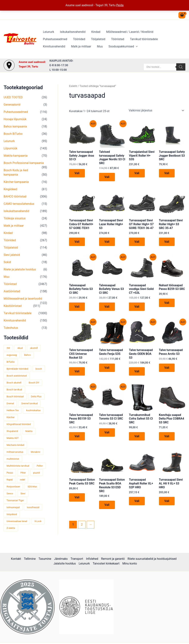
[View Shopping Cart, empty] (182, 15)
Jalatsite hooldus (65, 563)
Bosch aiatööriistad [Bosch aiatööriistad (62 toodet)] (17, 376)
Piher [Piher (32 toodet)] (23, 473)
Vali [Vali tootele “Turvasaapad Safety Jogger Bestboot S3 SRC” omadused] (167, 173)
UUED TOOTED (13, 97)
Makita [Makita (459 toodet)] (29, 431)
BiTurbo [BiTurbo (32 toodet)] (11, 362)
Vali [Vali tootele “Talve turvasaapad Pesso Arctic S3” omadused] (167, 368)
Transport (77, 559)
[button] (136, 46)
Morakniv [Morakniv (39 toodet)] (36, 452)
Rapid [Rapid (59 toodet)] (9, 480)
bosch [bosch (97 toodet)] (39, 369)
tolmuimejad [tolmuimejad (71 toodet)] (13, 507)
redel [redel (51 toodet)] (22, 480)
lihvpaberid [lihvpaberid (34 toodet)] (12, 431)
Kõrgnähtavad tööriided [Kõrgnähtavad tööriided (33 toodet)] (19, 424)
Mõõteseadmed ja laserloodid (23, 299)
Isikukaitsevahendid (73, 32)
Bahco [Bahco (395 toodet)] (27, 355)
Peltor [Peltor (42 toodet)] (40, 466)
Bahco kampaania (15, 126)
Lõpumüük (10, 148)
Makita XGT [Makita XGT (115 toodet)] (13, 438)
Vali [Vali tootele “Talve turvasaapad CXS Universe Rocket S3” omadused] (77, 371)
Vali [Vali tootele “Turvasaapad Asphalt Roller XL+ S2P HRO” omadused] (137, 501)
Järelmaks (61, 559)
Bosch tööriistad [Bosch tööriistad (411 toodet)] (15, 396)
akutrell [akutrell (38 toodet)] (34, 348)
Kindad (96, 32)
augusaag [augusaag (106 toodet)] (12, 355)
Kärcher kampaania (16, 182)
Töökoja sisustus (15, 218)
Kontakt (16, 559)
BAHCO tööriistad (15, 196)
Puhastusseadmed (55, 39)
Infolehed (92, 559)
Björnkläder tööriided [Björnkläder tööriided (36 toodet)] (17, 369)
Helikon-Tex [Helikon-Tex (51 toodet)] (13, 410)
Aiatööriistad (12, 291)
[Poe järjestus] (156, 110)
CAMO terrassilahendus (19, 204)
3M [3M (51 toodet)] (8, 348)
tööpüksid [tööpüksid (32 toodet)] (12, 514)
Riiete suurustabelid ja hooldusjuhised (152, 559)
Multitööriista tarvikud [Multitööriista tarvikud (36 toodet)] (18, 466)
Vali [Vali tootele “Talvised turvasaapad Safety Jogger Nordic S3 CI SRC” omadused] (107, 177)
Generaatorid (12, 105)
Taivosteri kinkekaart (106, 563)
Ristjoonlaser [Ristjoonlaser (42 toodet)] (13, 487)
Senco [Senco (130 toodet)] (10, 493)
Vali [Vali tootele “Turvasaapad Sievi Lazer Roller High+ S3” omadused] (107, 242)
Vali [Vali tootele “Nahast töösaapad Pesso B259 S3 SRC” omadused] (167, 303)
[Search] (181, 67)
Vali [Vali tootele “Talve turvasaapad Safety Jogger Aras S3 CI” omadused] (77, 173)
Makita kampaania (16, 156)
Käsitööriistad (13, 306)
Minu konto (130, 563)
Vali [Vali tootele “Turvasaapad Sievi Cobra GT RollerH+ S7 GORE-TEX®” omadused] (77, 242)
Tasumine (45, 559)
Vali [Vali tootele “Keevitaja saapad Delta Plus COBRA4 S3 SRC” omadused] (167, 436)
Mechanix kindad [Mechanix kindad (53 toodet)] (15, 445)
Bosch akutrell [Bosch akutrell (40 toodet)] (14, 383)
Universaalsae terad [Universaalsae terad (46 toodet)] (17, 521)
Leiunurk (49, 32)
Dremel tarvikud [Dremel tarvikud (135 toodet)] (30, 403)
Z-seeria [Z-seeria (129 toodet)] (11, 528)
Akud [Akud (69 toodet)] (20, 348)
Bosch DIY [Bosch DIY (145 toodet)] (34, 383)
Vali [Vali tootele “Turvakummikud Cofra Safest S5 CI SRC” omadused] (137, 436)
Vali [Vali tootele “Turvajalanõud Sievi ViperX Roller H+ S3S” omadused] (137, 173)
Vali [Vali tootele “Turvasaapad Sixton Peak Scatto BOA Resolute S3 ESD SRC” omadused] (107, 505)
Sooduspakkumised (123, 46)
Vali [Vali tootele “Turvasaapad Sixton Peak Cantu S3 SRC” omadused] (77, 497)
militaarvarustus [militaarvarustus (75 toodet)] (15, 452)
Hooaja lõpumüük (15, 119)
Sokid (7, 262)
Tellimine (30, 559)
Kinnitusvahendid (54, 46)
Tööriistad (118, 39)
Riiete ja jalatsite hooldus (20, 269)
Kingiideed (10, 189)
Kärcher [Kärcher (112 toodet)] (11, 417)
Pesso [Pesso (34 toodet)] (10, 473)
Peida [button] (120, 5)
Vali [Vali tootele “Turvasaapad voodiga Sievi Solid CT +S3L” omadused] (137, 307)
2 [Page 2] (82, 524)
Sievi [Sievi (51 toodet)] (23, 493)
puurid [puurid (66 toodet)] (36, 473)
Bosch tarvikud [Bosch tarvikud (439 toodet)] (14, 390)
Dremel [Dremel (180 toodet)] (10, 403)
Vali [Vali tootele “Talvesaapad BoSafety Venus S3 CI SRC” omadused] (107, 307)
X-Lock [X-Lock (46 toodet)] (38, 521)
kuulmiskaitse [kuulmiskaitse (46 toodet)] (33, 410)
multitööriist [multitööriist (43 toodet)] (13, 459)
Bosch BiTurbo (13, 134)
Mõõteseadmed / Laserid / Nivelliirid (130, 32)
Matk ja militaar (81, 46)
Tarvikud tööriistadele (144, 39)
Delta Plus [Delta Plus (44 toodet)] (36, 396)
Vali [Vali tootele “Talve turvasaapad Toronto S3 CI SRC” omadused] (107, 432)
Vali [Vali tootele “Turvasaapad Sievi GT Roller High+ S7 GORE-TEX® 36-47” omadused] (137, 242)
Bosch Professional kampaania (24, 163)
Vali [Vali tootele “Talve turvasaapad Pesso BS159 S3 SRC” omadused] (77, 436)
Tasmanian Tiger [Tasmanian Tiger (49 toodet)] (15, 500)
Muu (100, 46)
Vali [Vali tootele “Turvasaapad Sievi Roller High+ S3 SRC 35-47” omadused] (167, 242)
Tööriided (79, 39)
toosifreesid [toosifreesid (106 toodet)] (33, 507)
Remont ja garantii (113, 559)
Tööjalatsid (98, 39)
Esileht (73, 86)
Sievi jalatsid (12, 255)
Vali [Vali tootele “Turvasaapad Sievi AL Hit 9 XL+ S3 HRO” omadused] (167, 501)
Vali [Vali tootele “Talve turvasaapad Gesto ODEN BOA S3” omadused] (137, 371)
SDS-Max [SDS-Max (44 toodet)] (32, 487)
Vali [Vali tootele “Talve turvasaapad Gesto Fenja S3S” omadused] (107, 368)
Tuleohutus (11, 328)
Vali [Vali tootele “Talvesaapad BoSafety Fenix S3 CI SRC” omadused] (77, 307)
